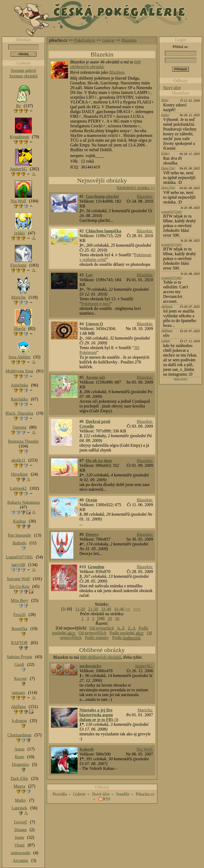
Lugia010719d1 (171, 212)
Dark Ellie (19, 778)
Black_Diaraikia (20, 413)
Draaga (20, 830)
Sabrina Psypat (19, 657)
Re (18, 106)
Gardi (19, 664)
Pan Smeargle (19, 535)
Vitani (20, 845)
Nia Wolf (18, 201)
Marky (21, 800)
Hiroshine (19, 474)
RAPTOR (20, 643)
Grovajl (21, 822)
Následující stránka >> (136, 188)
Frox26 (19, 615)
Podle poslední (126, 633)
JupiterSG (18, 169)
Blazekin (129, 40)
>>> (137, 609)
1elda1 (20, 233)
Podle (126, 638)
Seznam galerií (24, 70)
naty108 (18, 565)
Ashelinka (20, 385)
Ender (165, 115)
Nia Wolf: (145, 749)
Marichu (18, 297)
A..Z (121, 628)
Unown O (94, 324)
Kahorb (86, 749)
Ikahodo (19, 543)
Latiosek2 (18, 488)
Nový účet (172, 88)
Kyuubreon (19, 137)
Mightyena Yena (20, 371)
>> (128, 609)
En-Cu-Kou (20, 586)
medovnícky (90, 666)
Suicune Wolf (18, 579)
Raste (19, 757)
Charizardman (20, 735)
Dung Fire (168, 168)
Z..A (131, 628)
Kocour (20, 678)
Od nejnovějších (92, 633)
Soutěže (123, 794)
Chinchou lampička (103, 231)
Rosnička (19, 629)
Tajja (164, 100)
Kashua (19, 521)
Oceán (91, 500)
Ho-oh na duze (99, 461)
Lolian (165, 341)
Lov (89, 275)
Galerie (108, 40)
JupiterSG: (144, 666)
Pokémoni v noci (96, 304)
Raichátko (20, 399)
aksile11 (18, 460)
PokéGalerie (85, 40)
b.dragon (19, 721)
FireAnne (18, 265)
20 (110, 619)
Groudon (96, 567)
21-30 (93, 609)
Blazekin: (145, 196)
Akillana (167, 306)
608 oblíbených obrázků (101, 657)
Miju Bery (19, 600)
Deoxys (92, 534)
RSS (107, 799)
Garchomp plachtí (102, 196)
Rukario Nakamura (23, 502)
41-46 (119, 609)
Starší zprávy (180, 379)
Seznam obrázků (23, 76)
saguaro (18, 693)
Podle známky (97, 638)
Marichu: (145, 710)
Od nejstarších (102, 628)
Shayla (19, 329)
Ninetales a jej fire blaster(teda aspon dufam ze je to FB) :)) (99, 715)
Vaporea (19, 427)
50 (117, 619)
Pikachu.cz (145, 794)
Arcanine (21, 860)
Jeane (19, 837)
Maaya (19, 786)
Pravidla (60, 794)
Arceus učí (95, 377)
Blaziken (117, 72)
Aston (19, 749)
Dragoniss (21, 764)
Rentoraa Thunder (24, 441)
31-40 (106, 609)
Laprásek (20, 808)
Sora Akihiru (19, 357)
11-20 (80, 609)
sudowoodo (20, 853)
